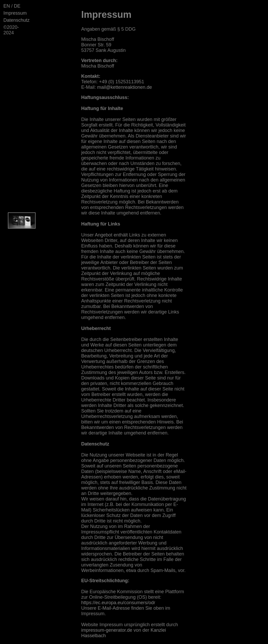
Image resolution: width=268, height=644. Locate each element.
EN (7, 6)
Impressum (15, 13)
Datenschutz (16, 20)
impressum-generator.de (107, 630)
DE (17, 6)
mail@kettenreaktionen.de (124, 87)
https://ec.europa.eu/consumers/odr (118, 603)
